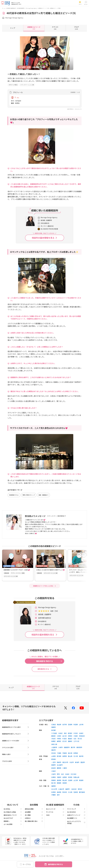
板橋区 (53, 741)
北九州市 (54, 789)
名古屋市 (60, 765)
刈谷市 (72, 762)
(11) (34, 28)
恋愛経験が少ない (14, 495)
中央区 (60, 733)
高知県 (65, 783)
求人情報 (34, 815)
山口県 (76, 780)
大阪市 (53, 774)
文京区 (76, 733)
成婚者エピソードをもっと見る (43, 586)
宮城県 (70, 724)
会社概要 (34, 812)
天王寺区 (73, 774)
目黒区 (70, 736)
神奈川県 (54, 744)
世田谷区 (82, 736)
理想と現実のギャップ (29, 495)
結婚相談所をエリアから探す (16, 727)
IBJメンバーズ (55, 809)
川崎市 (60, 747)
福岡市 (67, 789)
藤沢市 (73, 747)
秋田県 (76, 724)
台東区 (81, 733)
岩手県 (65, 724)
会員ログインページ (76, 815)
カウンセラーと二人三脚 (27, 85)
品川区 (65, 736)
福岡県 (53, 786)
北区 (75, 739)
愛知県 (53, 759)
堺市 (58, 774)
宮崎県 (76, 792)
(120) (76, 28)
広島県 (70, 780)
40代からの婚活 (13, 85)
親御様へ (13, 821)
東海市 (77, 762)
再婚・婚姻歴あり (44, 495)
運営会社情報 (34, 809)
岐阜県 (53, 768)
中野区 (59, 739)
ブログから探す (16, 761)
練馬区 (59, 741)
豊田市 (83, 762)
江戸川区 (76, 741)
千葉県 (59, 753)
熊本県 (65, 792)
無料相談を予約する (55, 864)
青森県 (59, 724)
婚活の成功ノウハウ (13, 815)
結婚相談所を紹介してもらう (16, 734)
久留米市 (61, 789)
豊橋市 (53, 765)
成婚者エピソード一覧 (44, 8)
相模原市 (67, 747)
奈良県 (70, 777)
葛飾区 (70, 741)
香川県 (53, 783)
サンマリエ (55, 812)
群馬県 (76, 753)
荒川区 (80, 739)
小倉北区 (74, 789)
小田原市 (54, 747)
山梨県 (53, 756)
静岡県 (59, 768)
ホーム (4, 8)
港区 (65, 733)
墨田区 (53, 736)
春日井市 (65, 762)
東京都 (53, 730)
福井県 (81, 756)
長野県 (65, 756)
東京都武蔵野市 (21, 8)
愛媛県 (59, 783)
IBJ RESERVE (76, 812)
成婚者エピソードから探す (16, 741)
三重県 (65, 768)
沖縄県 (53, 795)
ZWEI (55, 815)
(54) (55, 28)
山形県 (81, 724)
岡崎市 (59, 762)
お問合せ (34, 818)
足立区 (65, 741)
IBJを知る (13, 809)
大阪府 (53, 771)
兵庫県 (53, 777)
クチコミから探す (16, 748)
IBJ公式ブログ (13, 818)
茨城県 (65, 753)
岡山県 (65, 780)
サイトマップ (76, 809)
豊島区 (70, 739)
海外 (58, 795)
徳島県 (81, 780)
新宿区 (70, 733)
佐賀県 (53, 792)
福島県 (53, 727)
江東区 (59, 736)
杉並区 (65, 739)
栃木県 (70, 753)
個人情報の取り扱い (34, 821)
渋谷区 (53, 739)
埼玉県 (53, 753)
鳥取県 (53, 780)
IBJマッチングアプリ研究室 (76, 822)
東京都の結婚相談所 (11, 8)
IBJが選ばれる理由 (13, 812)
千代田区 (54, 733)
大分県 (70, 792)
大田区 (76, 736)
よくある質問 (13, 824)
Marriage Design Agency (31, 8)
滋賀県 (65, 777)
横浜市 (53, 750)
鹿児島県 (82, 792)
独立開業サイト (76, 818)
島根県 (59, 780)
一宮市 (53, 762)
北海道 (53, 724)
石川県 (76, 756)
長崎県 (59, 792)
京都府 (59, 777)
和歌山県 (76, 777)
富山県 (70, 756)
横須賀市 (79, 747)
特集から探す (16, 755)
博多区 (80, 789)
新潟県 (59, 756)
